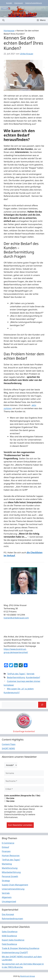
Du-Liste (9, 798)
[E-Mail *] (24, 789)
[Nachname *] (24, 781)
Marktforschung (10, 868)
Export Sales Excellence (13, 940)
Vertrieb (30, 674)
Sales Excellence (10, 932)
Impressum (19, 3)
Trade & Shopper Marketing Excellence (21, 948)
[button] (3, 20)
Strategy (6, 881)
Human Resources (11, 855)
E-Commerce (8, 843)
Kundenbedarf (33, 677)
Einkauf (5, 847)
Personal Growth (10, 876)
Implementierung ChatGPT (15, 952)
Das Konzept (8, 914)
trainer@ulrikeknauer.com (16, 618)
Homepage (9, 31)
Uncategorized (9, 901)
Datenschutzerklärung (34, 3)
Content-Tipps (9, 744)
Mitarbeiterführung (11, 872)
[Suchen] (42, 705)
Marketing (7, 864)
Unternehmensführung (13, 889)
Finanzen (6, 851)
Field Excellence (9, 944)
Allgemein (7, 897)
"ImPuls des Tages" (16, 674)
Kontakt (9, 3)
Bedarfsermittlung (16, 677)
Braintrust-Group (28, 976)
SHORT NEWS (8, 748)
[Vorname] (24, 773)
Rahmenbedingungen (12, 918)
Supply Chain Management (15, 885)
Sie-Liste (9, 801)
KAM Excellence (9, 936)
